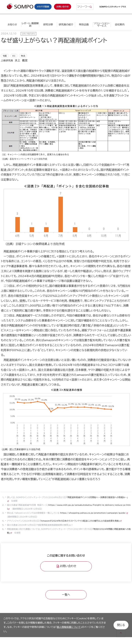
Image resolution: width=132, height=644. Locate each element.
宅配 (5, 56)
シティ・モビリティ (28, 34)
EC (14, 56)
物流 (23, 56)
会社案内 (120, 25)
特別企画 (84, 25)
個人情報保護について (69, 627)
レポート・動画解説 (30, 25)
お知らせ (12, 25)
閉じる (121, 625)
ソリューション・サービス (102, 25)
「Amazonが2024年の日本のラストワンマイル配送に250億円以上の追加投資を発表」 (80, 521)
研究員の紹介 (66, 25)
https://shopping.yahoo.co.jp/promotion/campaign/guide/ (93, 513)
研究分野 (48, 25)
